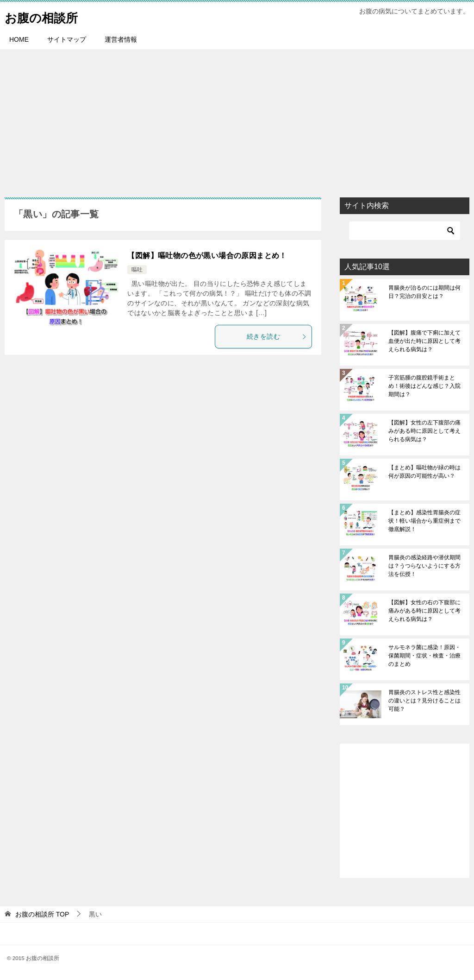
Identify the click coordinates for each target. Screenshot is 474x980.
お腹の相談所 (47, 16)
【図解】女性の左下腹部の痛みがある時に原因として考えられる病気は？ (424, 431)
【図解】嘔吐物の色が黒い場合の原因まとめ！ (207, 256)
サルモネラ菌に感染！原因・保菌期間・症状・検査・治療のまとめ (424, 656)
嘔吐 (137, 270)
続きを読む (277, 336)
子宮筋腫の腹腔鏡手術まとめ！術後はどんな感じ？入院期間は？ (424, 386)
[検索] (405, 231)
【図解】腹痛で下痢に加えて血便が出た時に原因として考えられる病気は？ (424, 341)
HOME (19, 39)
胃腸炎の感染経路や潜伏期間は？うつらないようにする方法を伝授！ (424, 566)
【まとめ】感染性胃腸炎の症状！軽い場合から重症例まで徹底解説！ (424, 521)
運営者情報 (121, 39)
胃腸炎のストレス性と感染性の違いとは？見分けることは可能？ (424, 701)
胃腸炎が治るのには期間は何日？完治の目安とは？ (424, 292)
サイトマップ (67, 39)
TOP (42, 914)
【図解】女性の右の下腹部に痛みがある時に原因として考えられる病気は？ (424, 611)
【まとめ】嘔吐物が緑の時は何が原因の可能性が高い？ (424, 472)
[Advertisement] (237, 119)
